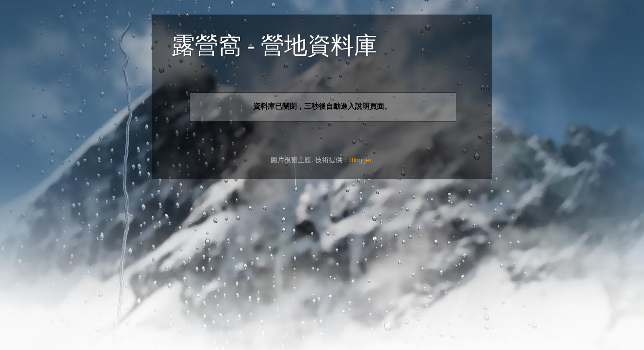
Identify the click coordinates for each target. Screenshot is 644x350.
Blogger (360, 160)
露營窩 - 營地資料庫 (274, 45)
